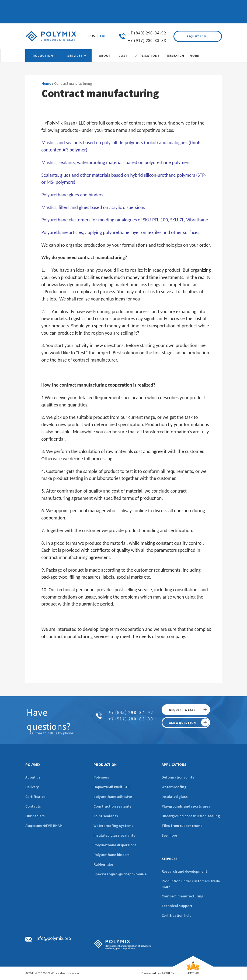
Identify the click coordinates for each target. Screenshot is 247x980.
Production (42, 56)
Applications (148, 56)
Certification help (177, 915)
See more (169, 835)
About (105, 56)
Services (75, 56)
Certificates (35, 797)
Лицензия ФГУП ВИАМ (44, 826)
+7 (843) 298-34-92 (147, 33)
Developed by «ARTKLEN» (159, 973)
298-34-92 (131, 712)
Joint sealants (106, 816)
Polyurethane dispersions (115, 845)
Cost (123, 56)
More (194, 56)
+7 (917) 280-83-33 (147, 40)
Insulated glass (175, 797)
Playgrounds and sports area (186, 806)
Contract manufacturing (182, 896)
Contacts (33, 806)
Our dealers (35, 816)
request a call (182, 710)
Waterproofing (174, 787)
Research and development (184, 871)
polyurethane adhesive (113, 797)
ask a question (183, 723)
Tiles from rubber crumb (182, 826)
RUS (92, 36)
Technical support (177, 906)
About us (33, 777)
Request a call (197, 36)
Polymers (101, 777)
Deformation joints (178, 777)
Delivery (32, 787)
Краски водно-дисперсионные (120, 874)
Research (176, 56)
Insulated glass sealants (114, 835)
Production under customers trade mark (191, 884)
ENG (103, 36)
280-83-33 (131, 719)
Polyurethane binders (112, 855)
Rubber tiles (104, 864)
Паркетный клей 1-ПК (112, 787)
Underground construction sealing (191, 816)
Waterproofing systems (113, 826)
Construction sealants (112, 806)
